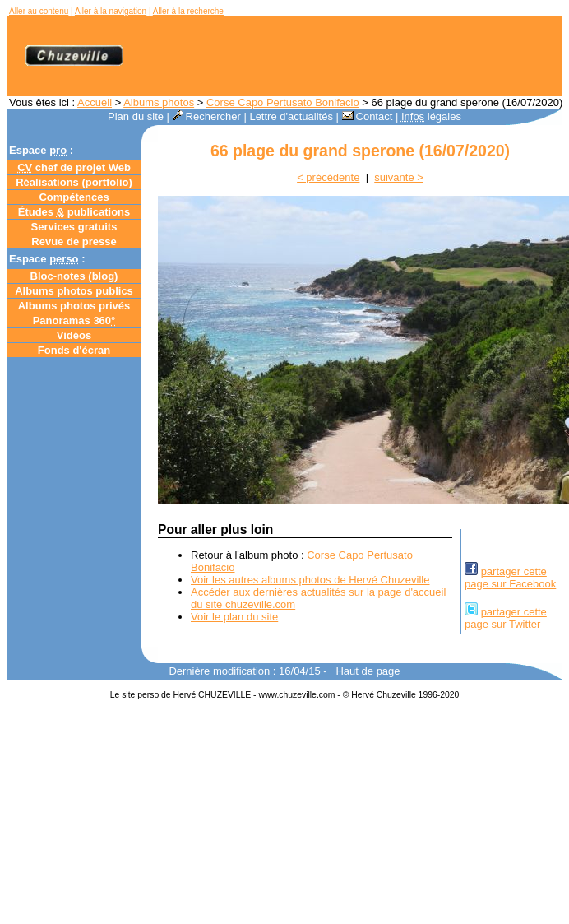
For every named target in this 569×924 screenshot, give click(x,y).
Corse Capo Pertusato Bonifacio (283, 102)
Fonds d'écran (74, 350)
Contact (368, 116)
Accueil (95, 102)
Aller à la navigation (111, 11)
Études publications (74, 212)
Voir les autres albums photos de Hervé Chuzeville (310, 580)
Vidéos (74, 335)
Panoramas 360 (74, 320)
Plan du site (136, 116)
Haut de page (368, 671)
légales (431, 116)
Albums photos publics (74, 291)
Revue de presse (74, 241)
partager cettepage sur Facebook (510, 578)
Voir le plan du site (234, 617)
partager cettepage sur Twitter (506, 618)
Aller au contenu (39, 11)
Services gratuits (74, 227)
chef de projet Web (74, 167)
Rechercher (207, 116)
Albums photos (159, 102)
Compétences (74, 197)
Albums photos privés (74, 306)
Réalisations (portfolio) (74, 182)
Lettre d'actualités (291, 116)
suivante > (399, 177)
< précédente (328, 177)
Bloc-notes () (74, 276)
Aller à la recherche (188, 11)
